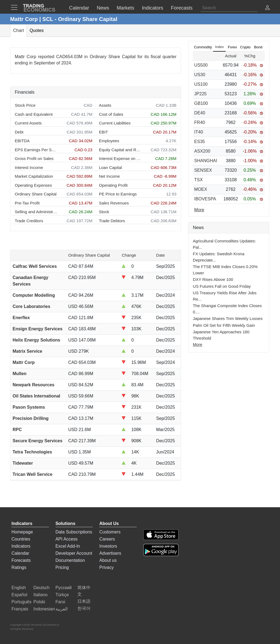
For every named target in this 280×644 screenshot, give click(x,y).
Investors (108, 546)
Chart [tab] (18, 30)
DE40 (200, 113)
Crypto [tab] (245, 47)
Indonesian (44, 609)
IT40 (199, 132)
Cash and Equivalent (34, 114)
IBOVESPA (205, 199)
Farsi (60, 602)
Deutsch (41, 588)
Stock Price (25, 105)
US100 (201, 84)
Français (20, 609)
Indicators (21, 546)
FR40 (199, 122)
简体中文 (84, 591)
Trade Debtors (112, 221)
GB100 (201, 103)
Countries (21, 539)
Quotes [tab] (37, 30)
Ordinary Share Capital (36, 194)
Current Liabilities (115, 123)
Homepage (22, 532)
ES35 (199, 142)
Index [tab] (220, 47)
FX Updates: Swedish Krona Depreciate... (218, 257)
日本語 (84, 601)
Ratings (19, 567)
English (19, 588)
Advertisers (110, 553)
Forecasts (21, 560)
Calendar (20, 553)
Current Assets (28, 123)
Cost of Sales (111, 114)
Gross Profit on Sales (34, 158)
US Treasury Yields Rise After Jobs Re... (225, 296)
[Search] (229, 8)
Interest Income (29, 167)
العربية (62, 609)
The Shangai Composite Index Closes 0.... (227, 309)
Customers (110, 532)
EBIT (103, 132)
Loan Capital (110, 167)
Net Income (110, 176)
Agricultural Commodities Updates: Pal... (224, 244)
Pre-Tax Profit (27, 203)
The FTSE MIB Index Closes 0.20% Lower (225, 270)
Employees (109, 141)
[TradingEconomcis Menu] (16, 7)
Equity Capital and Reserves (120, 150)
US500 (201, 65)
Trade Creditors (29, 221)
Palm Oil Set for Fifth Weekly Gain (224, 325)
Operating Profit (113, 185)
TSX (198, 180)
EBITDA (22, 141)
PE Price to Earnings (118, 194)
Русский (64, 588)
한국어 (84, 608)
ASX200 (202, 151)
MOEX (201, 189)
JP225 (200, 94)
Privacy (106, 567)
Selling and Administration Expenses (36, 212)
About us (108, 560)
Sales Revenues (114, 203)
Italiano (40, 595)
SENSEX (203, 170)
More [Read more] (199, 210)
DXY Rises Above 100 (213, 279)
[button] (267, 8)
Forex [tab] (232, 47)
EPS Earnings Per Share (36, 150)
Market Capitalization (34, 176)
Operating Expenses (33, 185)
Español (19, 595)
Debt (19, 132)
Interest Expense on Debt (120, 158)
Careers (107, 539)
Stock (104, 212)
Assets (105, 105)
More (197, 344)
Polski (39, 602)
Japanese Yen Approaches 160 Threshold (221, 335)
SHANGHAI (206, 161)
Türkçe (62, 595)
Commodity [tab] (203, 47)
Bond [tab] (258, 47)
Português (21, 602)
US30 (200, 75)
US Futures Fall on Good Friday (222, 286)
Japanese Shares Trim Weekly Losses (228, 318)
